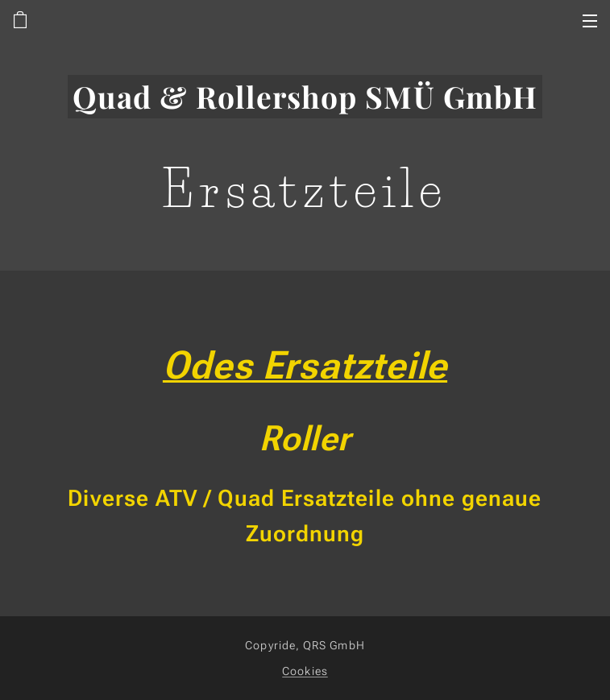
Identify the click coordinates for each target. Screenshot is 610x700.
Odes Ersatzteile (305, 365)
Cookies (305, 671)
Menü (590, 21)
